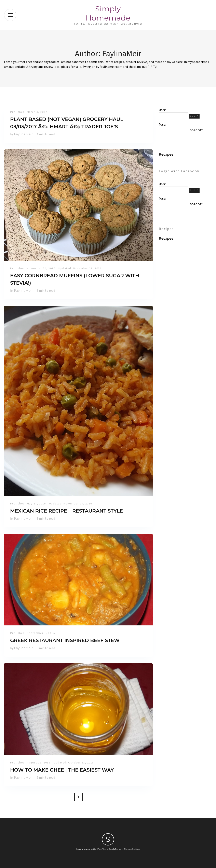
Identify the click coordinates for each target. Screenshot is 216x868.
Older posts (78, 797)
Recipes (166, 154)
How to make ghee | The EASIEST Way (62, 770)
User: (162, 110)
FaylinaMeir (23, 134)
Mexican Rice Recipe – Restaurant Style (66, 511)
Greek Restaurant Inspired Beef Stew (65, 640)
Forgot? (196, 130)
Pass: (162, 125)
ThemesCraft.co (132, 849)
